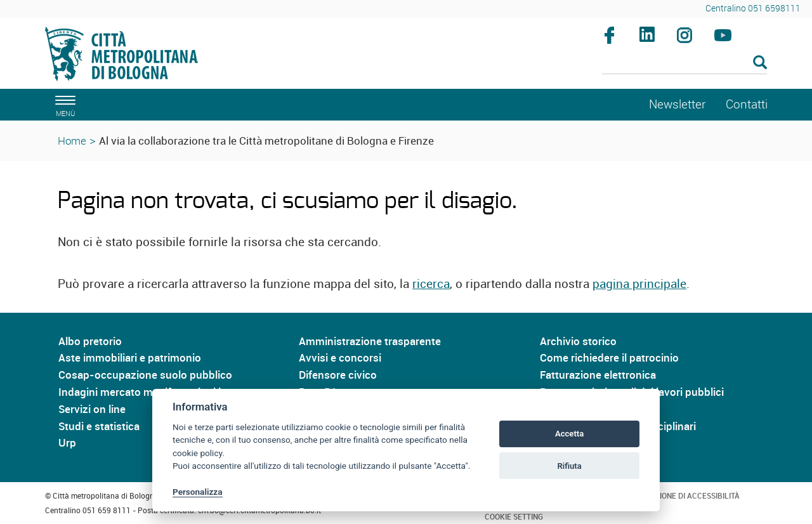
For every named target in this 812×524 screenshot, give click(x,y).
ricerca (431, 284)
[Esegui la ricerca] (760, 63)
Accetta (569, 434)
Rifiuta (569, 466)
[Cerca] (685, 63)
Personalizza (198, 492)
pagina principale (639, 284)
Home (72, 141)
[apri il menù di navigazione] (63, 104)
